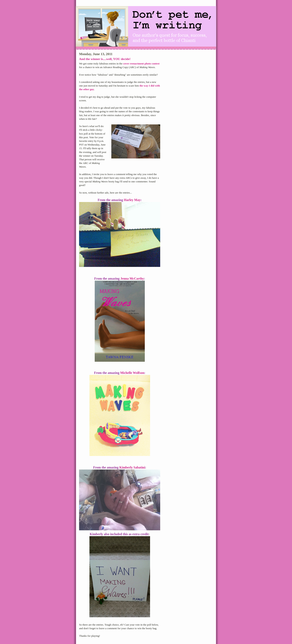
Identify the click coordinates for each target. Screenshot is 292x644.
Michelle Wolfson (132, 373)
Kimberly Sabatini (132, 467)
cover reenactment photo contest (141, 64)
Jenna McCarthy (132, 279)
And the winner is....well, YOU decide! (105, 59)
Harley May (132, 200)
